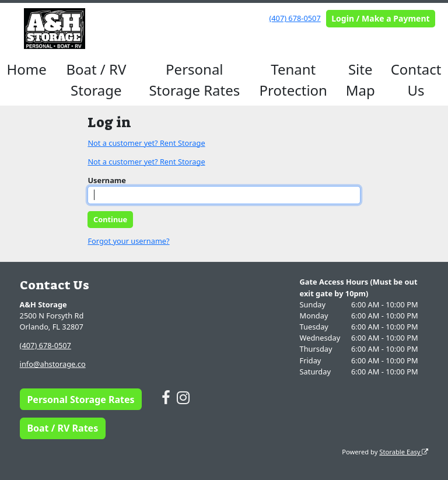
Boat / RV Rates (62, 428)
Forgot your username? (128, 241)
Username (107, 180)
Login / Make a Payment (380, 18)
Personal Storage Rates (194, 80)
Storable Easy (404, 452)
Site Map (360, 80)
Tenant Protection (293, 80)
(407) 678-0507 (295, 18)
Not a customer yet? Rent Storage (146, 143)
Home (27, 69)
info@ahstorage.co (53, 364)
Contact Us (416, 80)
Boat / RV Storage (96, 80)
